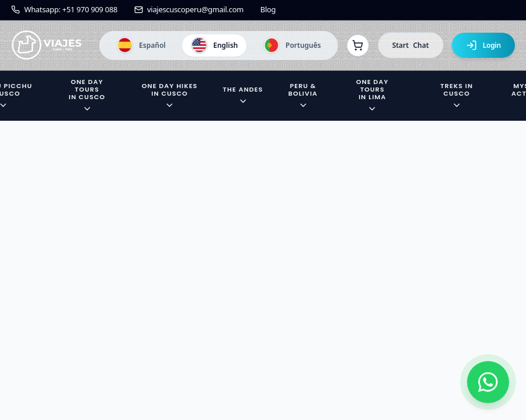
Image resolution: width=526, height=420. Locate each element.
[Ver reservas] (358, 45)
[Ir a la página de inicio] (47, 45)
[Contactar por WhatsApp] (488, 382)
